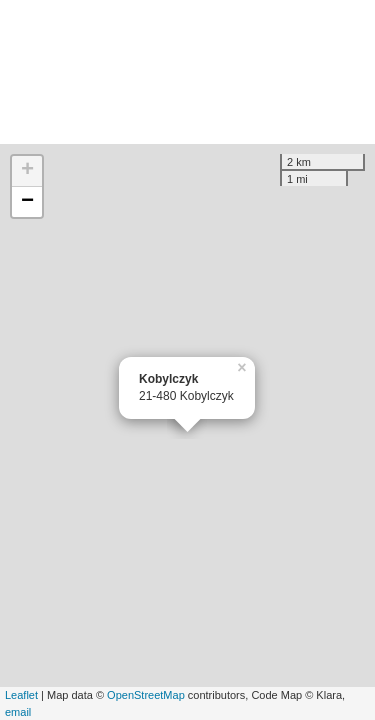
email (18, 712)
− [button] (27, 202)
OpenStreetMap (146, 695)
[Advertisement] (187, 72)
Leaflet (21, 695)
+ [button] (27, 171)
